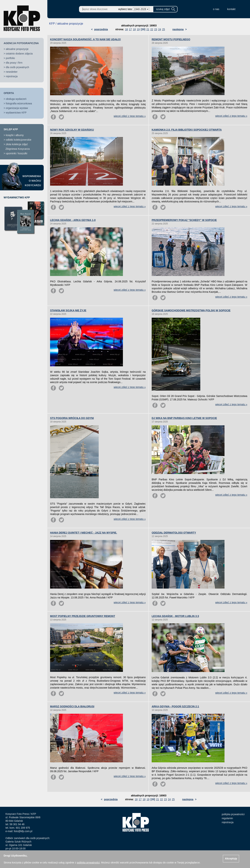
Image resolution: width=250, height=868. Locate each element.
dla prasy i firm (14, 63)
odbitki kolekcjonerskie (19, 140)
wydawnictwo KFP (16, 113)
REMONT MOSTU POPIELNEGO (171, 39)
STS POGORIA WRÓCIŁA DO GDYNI (72, 418)
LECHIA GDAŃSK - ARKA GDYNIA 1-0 (73, 220)
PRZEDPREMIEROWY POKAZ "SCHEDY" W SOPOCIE (184, 220)
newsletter (12, 72)
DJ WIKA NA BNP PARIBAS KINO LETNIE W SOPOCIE (184, 418)
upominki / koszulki (17, 153)
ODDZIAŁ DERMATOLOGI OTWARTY (174, 533)
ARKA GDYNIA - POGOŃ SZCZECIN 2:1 (175, 706)
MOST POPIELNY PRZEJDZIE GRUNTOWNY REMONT (83, 616)
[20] (143, 29)
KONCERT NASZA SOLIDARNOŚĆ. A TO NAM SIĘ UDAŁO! (85, 39)
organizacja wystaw (17, 108)
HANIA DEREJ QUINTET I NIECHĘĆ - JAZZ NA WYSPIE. (84, 533)
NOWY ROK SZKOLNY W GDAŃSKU (72, 130)
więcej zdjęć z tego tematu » (130, 116)
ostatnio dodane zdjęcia (19, 54)
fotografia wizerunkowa (19, 103)
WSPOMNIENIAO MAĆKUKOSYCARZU (32, 181)
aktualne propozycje (17, 49)
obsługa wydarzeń (16, 99)
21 (148, 29)
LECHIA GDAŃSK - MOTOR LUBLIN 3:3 (175, 616)
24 (160, 29)
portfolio (10, 58)
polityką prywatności (88, 863)
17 (130, 29)
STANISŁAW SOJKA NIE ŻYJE (68, 310)
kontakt (231, 9)
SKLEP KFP (11, 129)
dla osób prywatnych (17, 67)
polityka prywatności (233, 814)
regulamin (227, 818)
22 (152, 29)
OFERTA (9, 93)
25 (164, 29)
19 (138, 29)
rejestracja (12, 76)
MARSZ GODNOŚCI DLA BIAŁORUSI (72, 706)
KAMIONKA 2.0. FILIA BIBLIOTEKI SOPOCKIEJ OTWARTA (187, 130)
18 (134, 29)
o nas (216, 9)
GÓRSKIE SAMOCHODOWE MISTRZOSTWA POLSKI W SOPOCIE (191, 310)
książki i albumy (15, 135)
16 (127, 29)
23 (156, 29)
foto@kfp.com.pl (23, 831)
